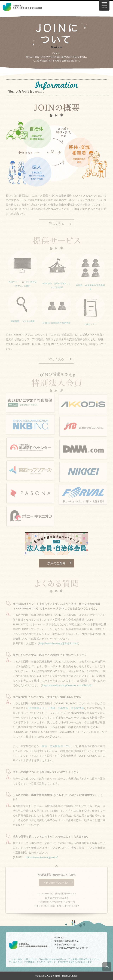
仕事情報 (63, 709)
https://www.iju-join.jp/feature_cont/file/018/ (67, 686)
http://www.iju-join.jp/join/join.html (59, 644)
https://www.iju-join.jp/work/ (42, 858)
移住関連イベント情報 (42, 709)
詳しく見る (56, 225)
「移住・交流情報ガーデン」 (56, 747)
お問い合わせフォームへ (56, 884)
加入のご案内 (56, 563)
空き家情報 (77, 709)
